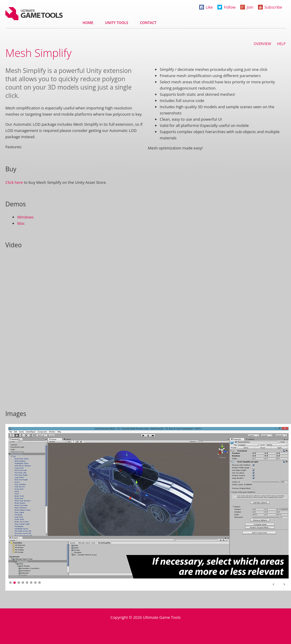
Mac (21, 223)
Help (281, 44)
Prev (274, 585)
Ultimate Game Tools (34, 14)
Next (284, 585)
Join (247, 7)
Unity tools (117, 23)
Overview (262, 44)
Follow (226, 7)
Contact (148, 23)
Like (206, 7)
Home (88, 23)
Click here (14, 182)
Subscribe (270, 7)
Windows (25, 217)
